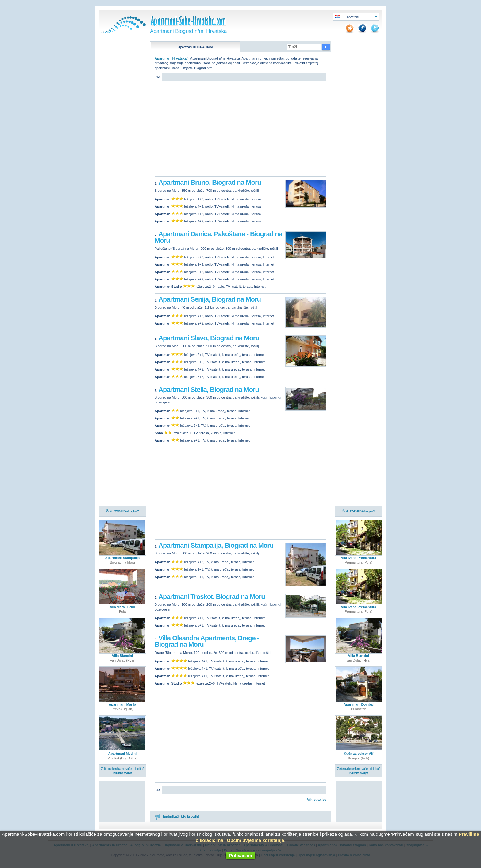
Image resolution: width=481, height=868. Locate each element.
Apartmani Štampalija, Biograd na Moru (216, 545)
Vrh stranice (317, 800)
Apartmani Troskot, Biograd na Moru (212, 597)
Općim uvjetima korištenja (255, 840)
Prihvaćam (240, 856)
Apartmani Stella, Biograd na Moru (209, 390)
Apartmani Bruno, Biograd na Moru (210, 182)
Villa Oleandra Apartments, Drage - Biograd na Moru (207, 641)
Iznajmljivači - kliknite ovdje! (177, 817)
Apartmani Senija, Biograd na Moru (210, 299)
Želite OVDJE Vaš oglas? (123, 511)
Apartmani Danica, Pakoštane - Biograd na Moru (218, 237)
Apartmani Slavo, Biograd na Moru (209, 338)
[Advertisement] (240, 130)
